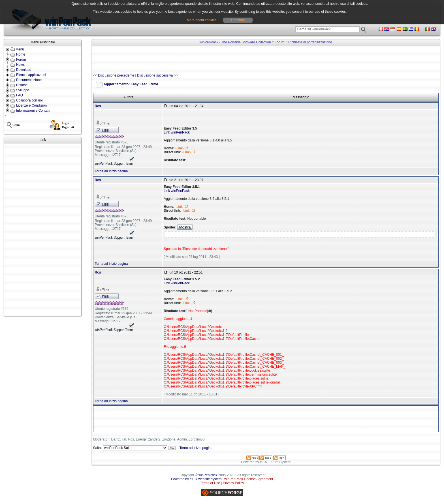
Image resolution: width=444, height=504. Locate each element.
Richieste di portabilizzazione (310, 42)
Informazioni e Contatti (33, 111)
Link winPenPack (177, 132)
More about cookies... (203, 20)
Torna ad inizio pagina (111, 171)
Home (21, 54)
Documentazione (29, 80)
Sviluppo (23, 90)
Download (24, 70)
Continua (238, 20)
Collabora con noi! (30, 100)
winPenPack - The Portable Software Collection (235, 42)
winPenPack (208, 475)
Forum (21, 60)
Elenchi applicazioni (31, 75)
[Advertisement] (43, 230)
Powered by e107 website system (196, 479)
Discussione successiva (155, 75)
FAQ (20, 95)
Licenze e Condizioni (32, 105)
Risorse (22, 85)
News (20, 65)
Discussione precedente (116, 75)
